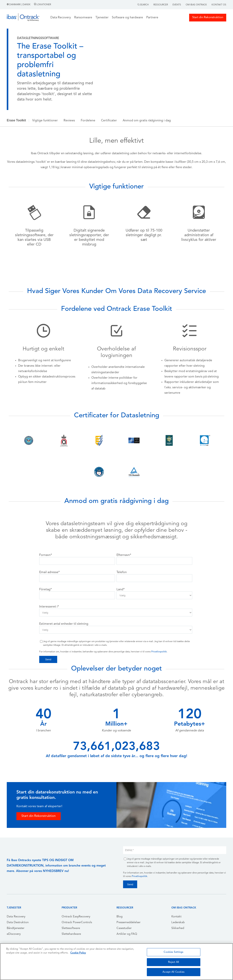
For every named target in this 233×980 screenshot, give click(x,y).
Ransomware (83, 18)
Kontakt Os (219, 5)
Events (177, 5)
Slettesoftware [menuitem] (71, 928)
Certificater (109, 121)
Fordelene (88, 121)
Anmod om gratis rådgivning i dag (147, 121)
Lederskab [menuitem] (178, 922)
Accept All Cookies (173, 972)
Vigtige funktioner (45, 121)
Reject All (173, 962)
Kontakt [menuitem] (176, 917)
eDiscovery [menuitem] (14, 934)
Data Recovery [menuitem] (16, 917)
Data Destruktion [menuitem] (18, 922)
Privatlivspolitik (159, 652)
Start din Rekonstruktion (208, 17)
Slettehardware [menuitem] (71, 934)
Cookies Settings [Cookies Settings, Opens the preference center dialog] (173, 952)
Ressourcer (161, 5)
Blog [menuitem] (119, 917)
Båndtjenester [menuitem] (16, 928)
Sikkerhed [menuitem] (178, 928)
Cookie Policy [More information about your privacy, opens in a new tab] (78, 953)
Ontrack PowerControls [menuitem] (77, 922)
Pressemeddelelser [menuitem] (128, 922)
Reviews (69, 121)
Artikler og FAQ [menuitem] (127, 934)
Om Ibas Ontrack (196, 5)
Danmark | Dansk (19, 5)
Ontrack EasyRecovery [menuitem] (76, 917)
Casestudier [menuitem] (124, 928)
